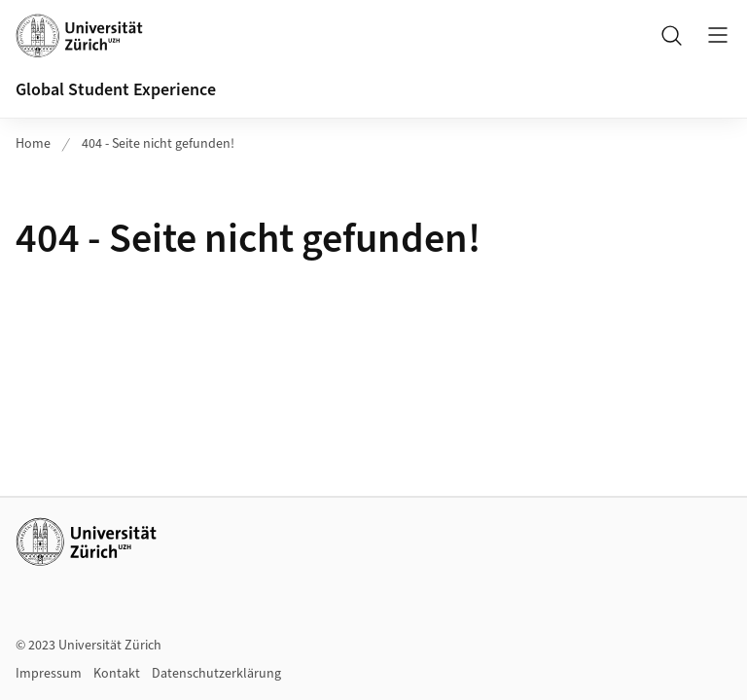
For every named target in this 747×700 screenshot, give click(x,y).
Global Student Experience (116, 90)
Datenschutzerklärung (216, 674)
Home (33, 144)
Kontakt (117, 674)
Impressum (49, 674)
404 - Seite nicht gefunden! (158, 144)
